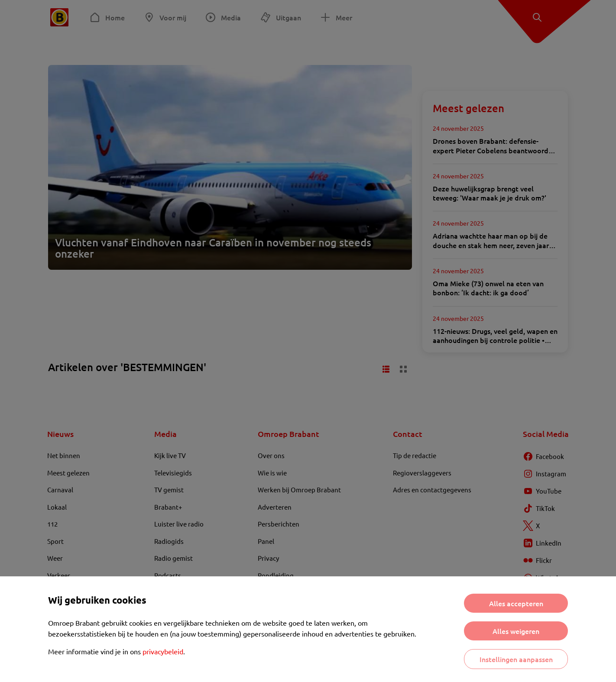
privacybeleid (163, 651)
